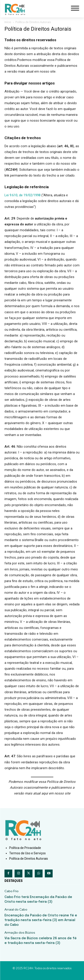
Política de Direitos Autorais (29, 859)
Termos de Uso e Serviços (27, 853)
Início (8, 22)
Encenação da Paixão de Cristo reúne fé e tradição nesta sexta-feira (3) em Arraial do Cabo (41, 920)
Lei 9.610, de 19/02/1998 (23, 195)
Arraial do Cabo (16, 910)
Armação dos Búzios (20, 933)
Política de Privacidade (25, 848)
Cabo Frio (12, 891)
